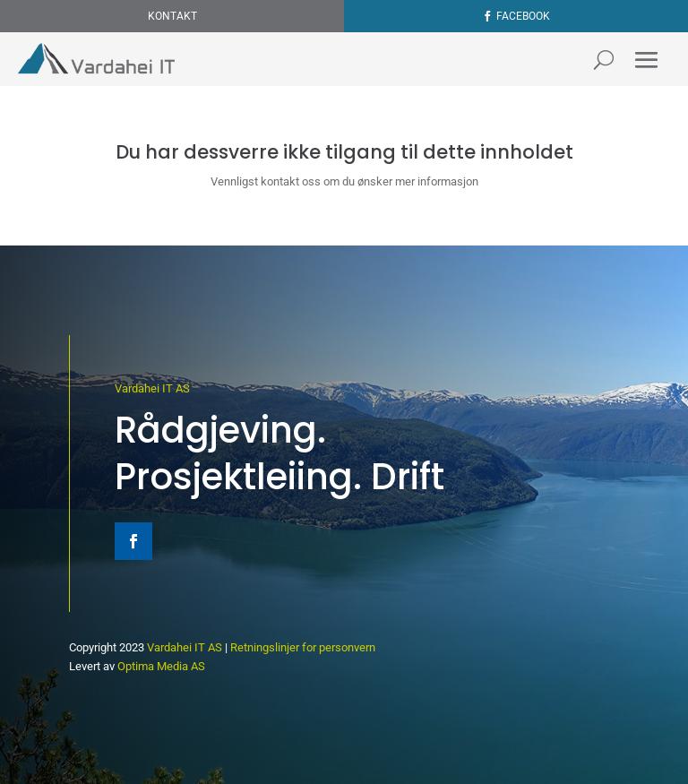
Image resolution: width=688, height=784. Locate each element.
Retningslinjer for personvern (303, 647)
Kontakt (172, 16)
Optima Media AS (161, 666)
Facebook (523, 16)
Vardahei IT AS (152, 388)
